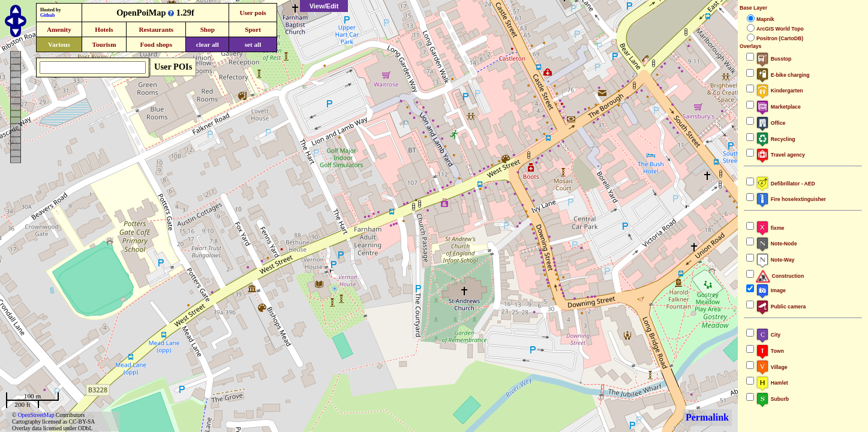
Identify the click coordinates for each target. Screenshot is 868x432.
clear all (208, 44)
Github (47, 15)
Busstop (774, 59)
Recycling (776, 139)
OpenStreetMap (36, 415)
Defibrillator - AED (786, 184)
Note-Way (775, 260)
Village (772, 367)
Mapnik (765, 19)
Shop (208, 29)
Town (770, 351)
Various (59, 44)
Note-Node (776, 244)
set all (253, 44)
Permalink (707, 417)
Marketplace (778, 107)
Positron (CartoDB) (780, 38)
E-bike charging (783, 75)
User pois (253, 13)
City (768, 335)
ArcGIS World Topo (780, 29)
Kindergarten (780, 91)
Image (771, 290)
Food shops (156, 44)
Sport (253, 29)
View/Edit (324, 6)
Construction (780, 276)
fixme (770, 228)
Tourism (104, 44)
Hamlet (772, 383)
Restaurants (156, 29)
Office (771, 123)
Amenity (59, 29)
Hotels (104, 29)
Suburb (772, 399)
